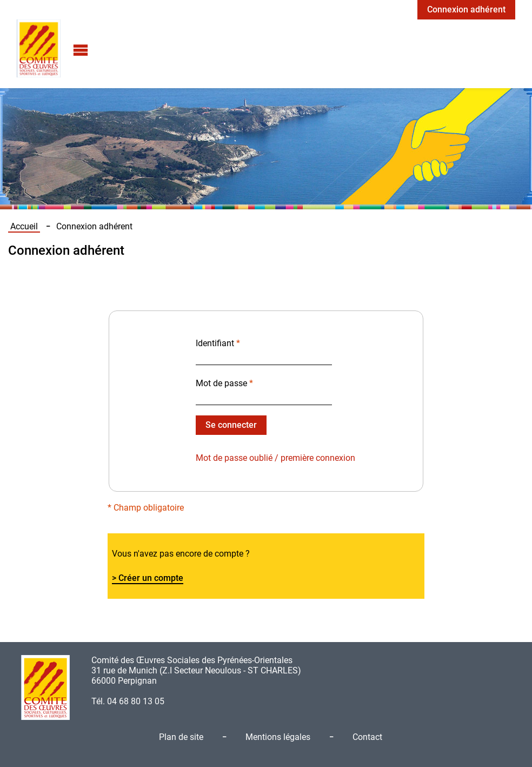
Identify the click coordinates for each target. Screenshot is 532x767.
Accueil (24, 226)
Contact (367, 737)
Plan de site (181, 737)
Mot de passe (224, 383)
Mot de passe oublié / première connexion (275, 458)
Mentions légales (278, 737)
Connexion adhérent (466, 9)
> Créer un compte (148, 578)
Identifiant (218, 343)
